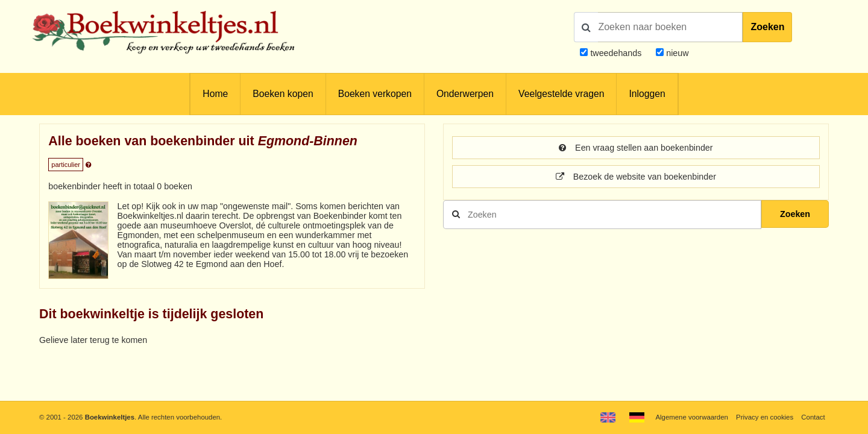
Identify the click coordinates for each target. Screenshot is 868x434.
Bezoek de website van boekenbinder (636, 177)
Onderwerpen (465, 94)
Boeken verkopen (375, 94)
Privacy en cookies (765, 417)
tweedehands (616, 53)
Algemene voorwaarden (691, 417)
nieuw (676, 53)
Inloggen (647, 94)
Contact (813, 417)
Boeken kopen (283, 94)
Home (215, 94)
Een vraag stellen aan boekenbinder (636, 148)
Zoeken (767, 27)
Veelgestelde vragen (561, 94)
